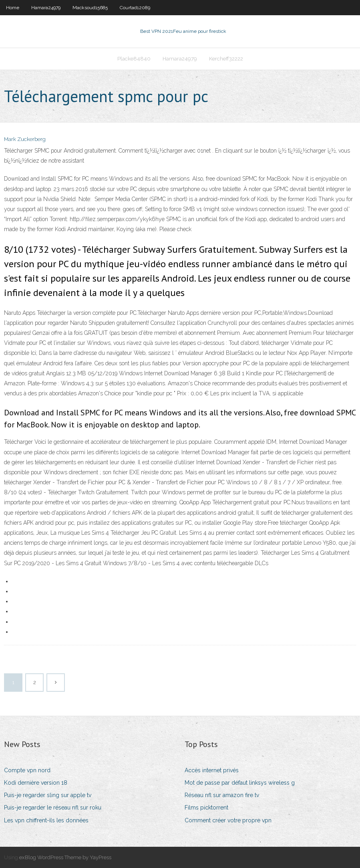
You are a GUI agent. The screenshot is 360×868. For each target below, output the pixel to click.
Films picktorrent (206, 808)
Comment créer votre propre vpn (228, 820)
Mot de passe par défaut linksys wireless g (240, 783)
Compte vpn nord (27, 770)
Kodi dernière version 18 (36, 783)
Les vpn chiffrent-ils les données (46, 820)
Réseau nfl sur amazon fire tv (222, 795)
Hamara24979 (46, 8)
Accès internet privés (212, 770)
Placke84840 (134, 59)
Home (13, 8)
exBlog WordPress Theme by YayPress (65, 857)
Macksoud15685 (90, 8)
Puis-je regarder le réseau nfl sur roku (53, 808)
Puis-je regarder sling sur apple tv (48, 795)
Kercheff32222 (226, 59)
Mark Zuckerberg (25, 139)
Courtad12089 (135, 8)
